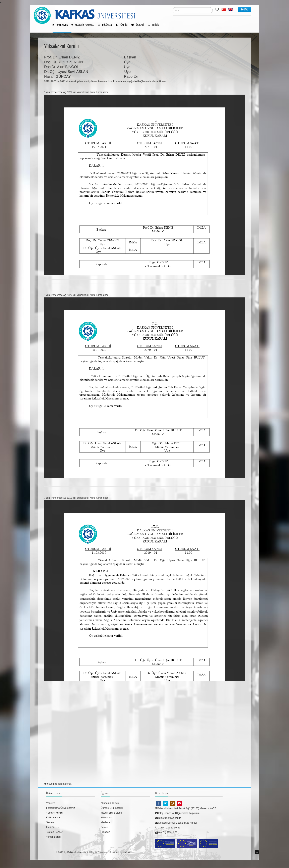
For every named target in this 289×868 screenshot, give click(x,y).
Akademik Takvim (110, 803)
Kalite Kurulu (53, 818)
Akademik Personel (84, 25)
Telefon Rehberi (55, 832)
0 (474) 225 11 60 (166, 832)
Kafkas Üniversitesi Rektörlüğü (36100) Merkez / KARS (186, 808)
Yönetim (123, 25)
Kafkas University (76, 852)
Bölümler (106, 25)
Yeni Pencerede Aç (55, 92)
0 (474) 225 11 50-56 (168, 828)
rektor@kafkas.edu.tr (168, 818)
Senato (50, 822)
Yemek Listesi (54, 837)
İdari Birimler (53, 827)
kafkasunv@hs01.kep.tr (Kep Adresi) (176, 823)
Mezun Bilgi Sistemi (111, 813)
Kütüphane (107, 818)
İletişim (155, 25)
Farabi (104, 827)
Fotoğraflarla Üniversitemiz (61, 808)
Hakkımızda (62, 25)
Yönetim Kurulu (54, 813)
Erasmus (105, 832)
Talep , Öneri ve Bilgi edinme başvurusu (178, 813)
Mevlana (105, 822)
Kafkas (127, 852)
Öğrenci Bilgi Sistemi (112, 808)
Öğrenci (139, 25)
